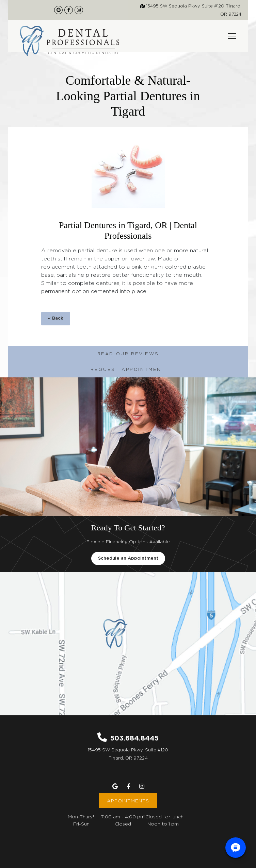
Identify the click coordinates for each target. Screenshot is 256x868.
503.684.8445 (134, 738)
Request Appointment (128, 369)
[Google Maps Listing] (58, 10)
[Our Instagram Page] (79, 10)
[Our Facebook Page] (69, 10)
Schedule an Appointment (128, 558)
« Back (56, 318)
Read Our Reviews (128, 354)
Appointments (128, 801)
